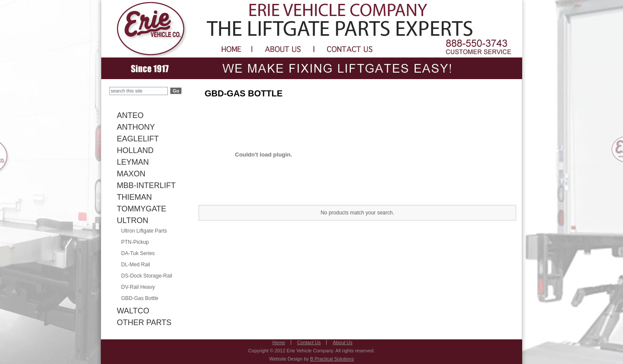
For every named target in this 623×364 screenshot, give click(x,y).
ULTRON (133, 220)
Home (278, 342)
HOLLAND (135, 150)
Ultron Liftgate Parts (144, 231)
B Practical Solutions (332, 359)
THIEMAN (134, 197)
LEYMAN (133, 162)
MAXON (131, 174)
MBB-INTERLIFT (146, 185)
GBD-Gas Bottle (140, 298)
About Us (342, 342)
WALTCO (133, 311)
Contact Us (309, 342)
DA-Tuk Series (138, 253)
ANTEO (130, 115)
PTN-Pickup (135, 242)
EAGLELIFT (138, 139)
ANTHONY (136, 127)
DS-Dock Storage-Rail (147, 276)
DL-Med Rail (136, 265)
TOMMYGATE (141, 209)
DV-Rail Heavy (138, 287)
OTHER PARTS (144, 322)
